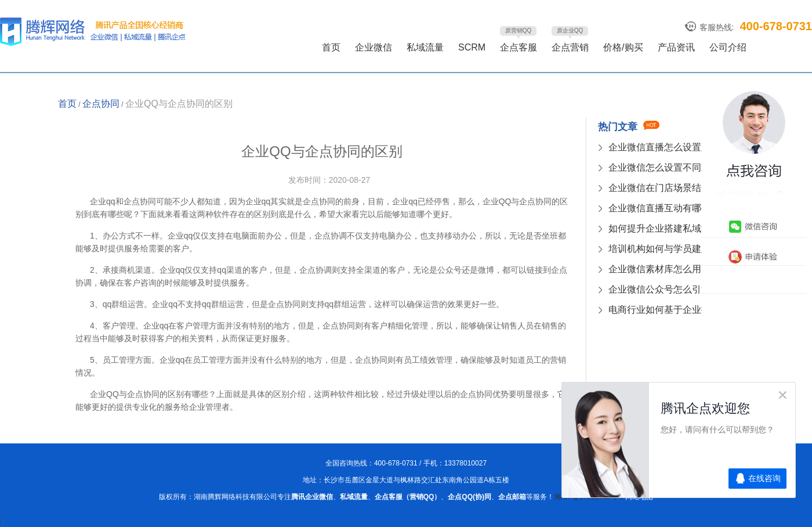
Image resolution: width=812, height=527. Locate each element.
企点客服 (519, 47)
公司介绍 (728, 47)
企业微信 (374, 47)
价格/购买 (623, 47)
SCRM (472, 47)
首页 (331, 47)
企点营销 (570, 47)
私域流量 (425, 47)
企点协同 (101, 104)
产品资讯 (676, 47)
